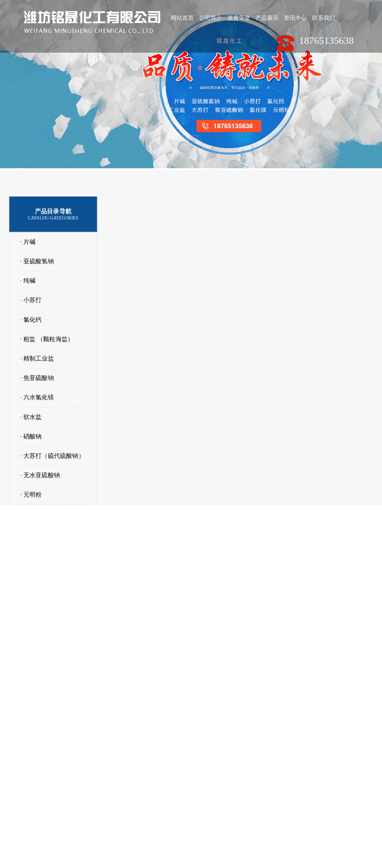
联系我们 (325, 18)
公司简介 (211, 18)
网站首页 (182, 18)
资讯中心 (297, 18)
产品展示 (268, 18)
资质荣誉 (240, 18)
